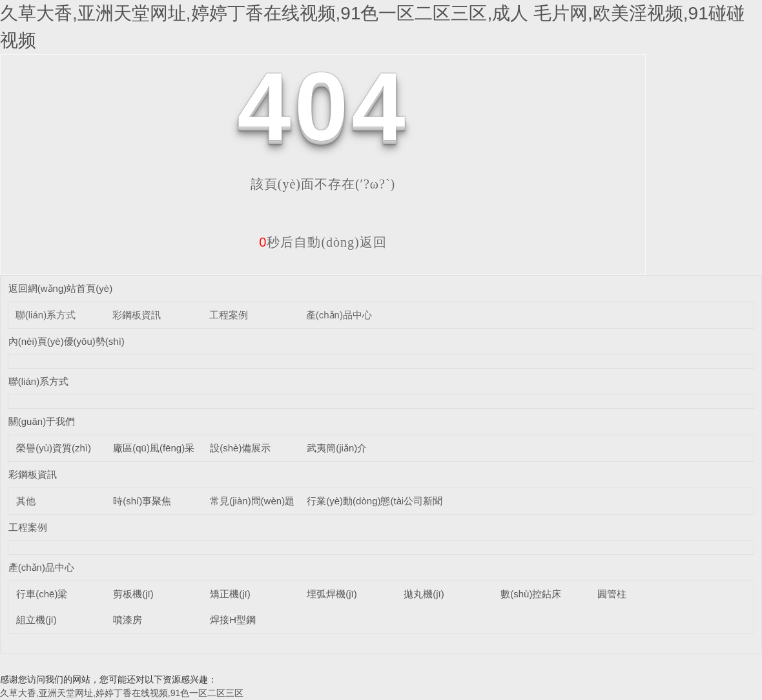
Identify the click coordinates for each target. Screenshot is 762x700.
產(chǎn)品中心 (339, 315)
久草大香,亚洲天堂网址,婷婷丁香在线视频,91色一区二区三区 (122, 693)
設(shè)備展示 (240, 448)
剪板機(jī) (133, 594)
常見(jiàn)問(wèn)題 (252, 501)
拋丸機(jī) (424, 594)
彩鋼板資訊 (137, 315)
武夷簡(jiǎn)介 (337, 448)
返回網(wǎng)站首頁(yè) (60, 288)
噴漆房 (128, 620)
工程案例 (229, 315)
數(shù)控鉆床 (531, 594)
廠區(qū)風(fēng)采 (154, 448)
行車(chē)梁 (42, 594)
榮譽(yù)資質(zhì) (54, 448)
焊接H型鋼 (233, 620)
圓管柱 (612, 594)
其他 (26, 501)
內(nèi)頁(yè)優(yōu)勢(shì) (67, 341)
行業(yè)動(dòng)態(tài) (357, 501)
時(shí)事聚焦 (142, 501)
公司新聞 (423, 501)
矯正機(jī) (230, 594)
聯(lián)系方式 (46, 315)
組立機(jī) (36, 620)
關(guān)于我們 (42, 421)
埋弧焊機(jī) (332, 594)
